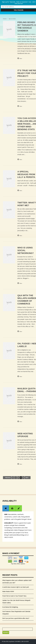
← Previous (7, 478)
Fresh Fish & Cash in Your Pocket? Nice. (15, 596)
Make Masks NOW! (8, 591)
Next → (28, 478)
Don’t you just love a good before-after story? (16, 618)
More (21, 59)
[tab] (6, 508)
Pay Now (14, 564)
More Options (21, 564)
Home (5, 19)
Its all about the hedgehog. (10, 607)
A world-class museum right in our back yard (16, 587)
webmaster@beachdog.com (18, 535)
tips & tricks (12, 19)
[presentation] (6, 508)
